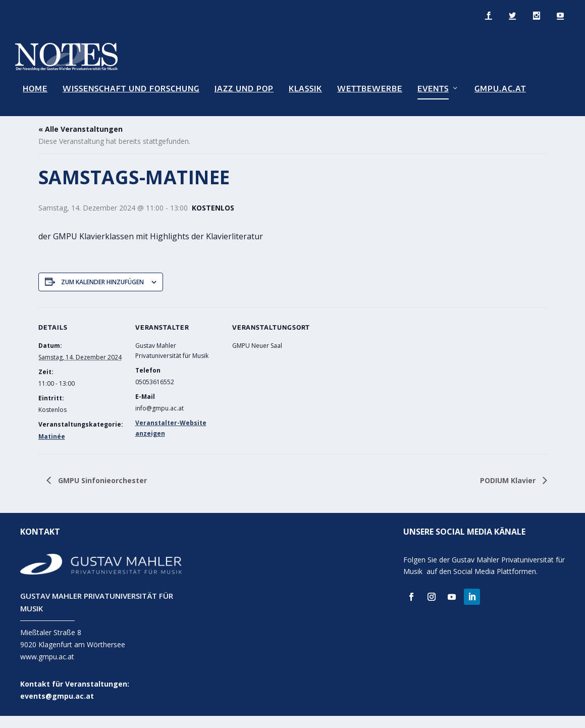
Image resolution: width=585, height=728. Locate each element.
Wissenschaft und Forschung (131, 88)
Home (35, 88)
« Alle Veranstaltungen (81, 141)
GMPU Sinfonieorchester (101, 492)
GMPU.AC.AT (500, 88)
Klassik (305, 88)
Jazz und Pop (244, 88)
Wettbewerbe (370, 88)
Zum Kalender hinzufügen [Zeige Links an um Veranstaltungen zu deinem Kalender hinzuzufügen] (102, 294)
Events (433, 88)
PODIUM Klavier (509, 492)
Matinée (52, 449)
